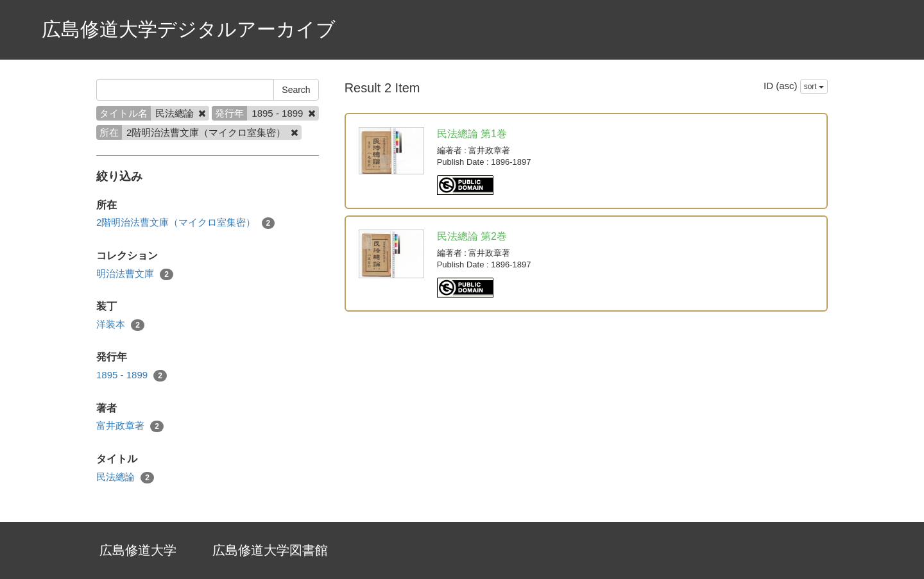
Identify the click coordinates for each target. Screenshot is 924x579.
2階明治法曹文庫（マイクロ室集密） (185, 223)
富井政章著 (130, 426)
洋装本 (120, 325)
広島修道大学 (138, 550)
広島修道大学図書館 (270, 550)
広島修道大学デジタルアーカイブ (189, 29)
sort (814, 87)
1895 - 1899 (132, 375)
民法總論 (125, 477)
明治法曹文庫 (135, 274)
